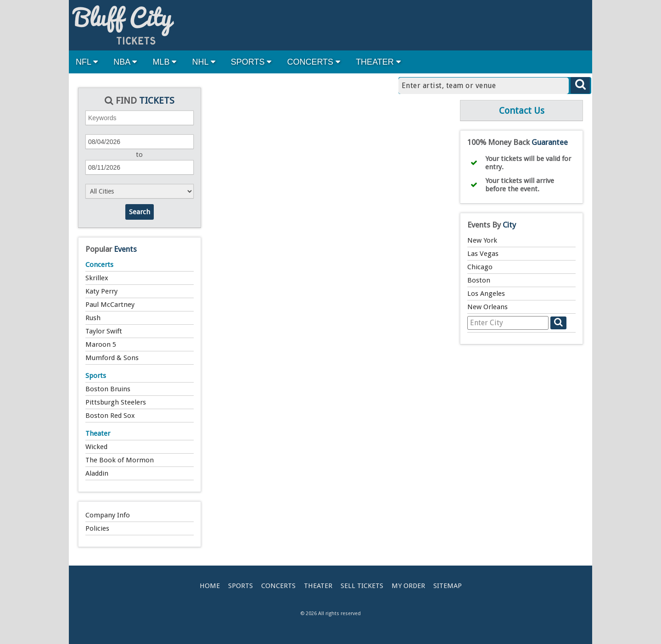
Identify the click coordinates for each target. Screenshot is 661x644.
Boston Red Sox (110, 416)
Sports (96, 376)
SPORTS (251, 62)
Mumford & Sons (112, 358)
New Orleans (487, 307)
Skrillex (97, 278)
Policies (97, 528)
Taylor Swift (104, 331)
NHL (203, 62)
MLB (164, 62)
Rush (93, 318)
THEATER (378, 62)
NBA (125, 62)
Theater (98, 433)
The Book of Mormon (120, 460)
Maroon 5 (101, 344)
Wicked (96, 447)
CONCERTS (314, 62)
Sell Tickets (362, 586)
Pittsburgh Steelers (116, 402)
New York (482, 240)
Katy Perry (101, 291)
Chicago (480, 267)
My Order (408, 586)
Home (210, 586)
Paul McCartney (110, 305)
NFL (87, 62)
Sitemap (448, 586)
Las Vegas (483, 254)
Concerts (99, 265)
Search (140, 212)
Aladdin (97, 473)
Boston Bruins (108, 389)
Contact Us (522, 111)
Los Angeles (486, 294)
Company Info (108, 515)
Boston (479, 280)
